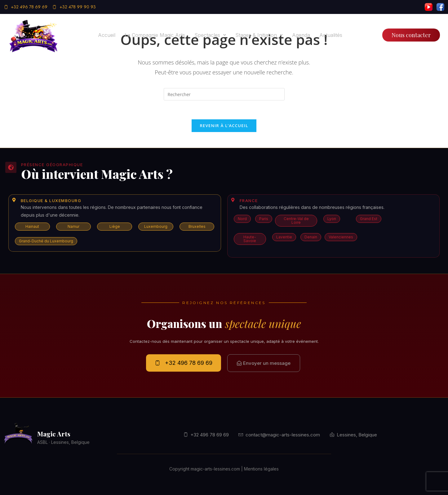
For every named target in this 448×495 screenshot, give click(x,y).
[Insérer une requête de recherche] (224, 94)
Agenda (301, 35)
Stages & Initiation (259, 35)
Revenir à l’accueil (224, 126)
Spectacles (210, 35)
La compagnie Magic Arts (155, 35)
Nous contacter (411, 35)
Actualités (331, 35)
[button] (210, 35)
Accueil (107, 35)
